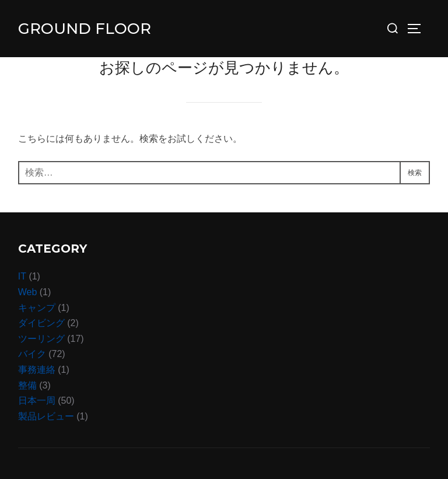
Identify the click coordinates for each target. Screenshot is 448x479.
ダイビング (41, 323)
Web (28, 292)
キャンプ (37, 308)
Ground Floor (85, 29)
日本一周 (37, 401)
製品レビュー (46, 416)
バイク (32, 354)
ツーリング (41, 339)
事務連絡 (37, 370)
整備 (27, 385)
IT (22, 276)
